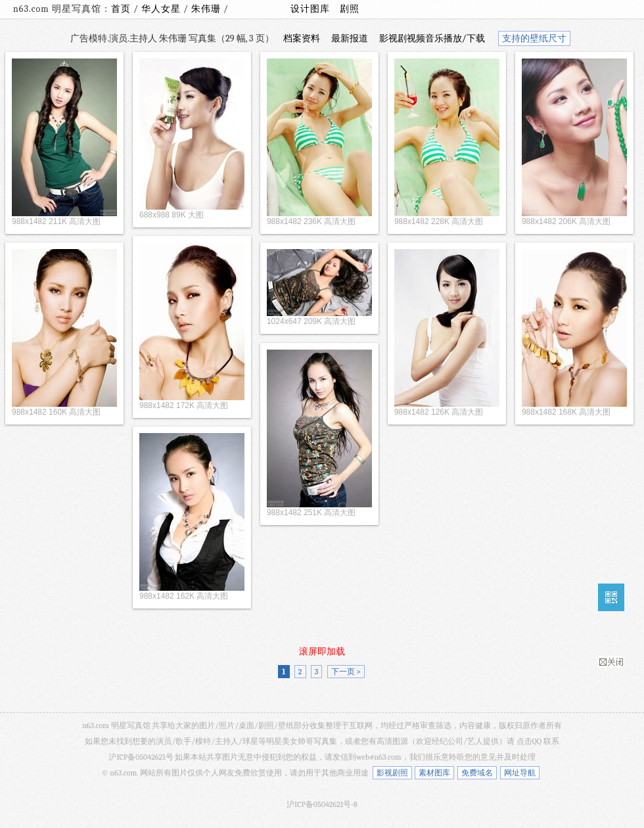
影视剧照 (392, 773)
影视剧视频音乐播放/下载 (432, 38)
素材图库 (434, 773)
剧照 (350, 9)
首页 (121, 9)
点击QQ (529, 741)
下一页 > (346, 672)
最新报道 (350, 38)
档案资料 (302, 38)
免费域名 (477, 773)
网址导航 (520, 773)
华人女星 (162, 9)
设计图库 (310, 9)
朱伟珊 (207, 9)
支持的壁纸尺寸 (534, 38)
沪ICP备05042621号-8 (322, 804)
